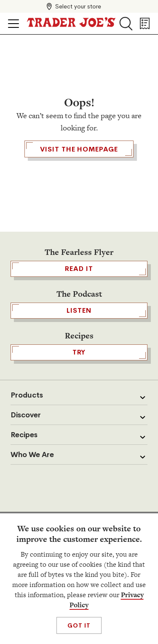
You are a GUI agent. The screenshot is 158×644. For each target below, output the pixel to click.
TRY (79, 352)
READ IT (79, 269)
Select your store (78, 6)
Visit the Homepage (79, 149)
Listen (79, 311)
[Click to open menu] (13, 24)
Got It (79, 625)
